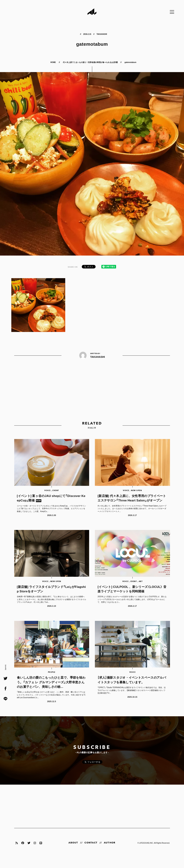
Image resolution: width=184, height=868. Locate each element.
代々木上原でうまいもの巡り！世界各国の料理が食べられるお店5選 (90, 62)
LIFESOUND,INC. (146, 853)
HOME (53, 62)
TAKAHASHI (102, 34)
